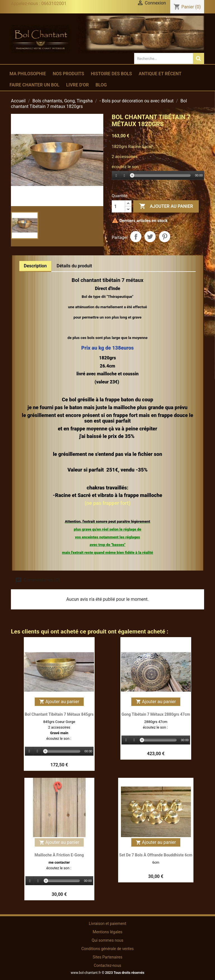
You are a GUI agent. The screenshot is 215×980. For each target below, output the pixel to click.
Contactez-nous (107, 965)
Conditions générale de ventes (107, 949)
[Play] (116, 175)
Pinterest (165, 237)
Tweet (150, 237)
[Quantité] (118, 206)
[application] (158, 176)
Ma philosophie (28, 74)
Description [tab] (35, 266)
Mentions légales (107, 932)
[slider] (161, 175)
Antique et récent (160, 74)
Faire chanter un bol (34, 85)
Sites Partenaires (107, 957)
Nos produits (68, 74)
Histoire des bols (111, 74)
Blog (101, 85)
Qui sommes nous (108, 940)
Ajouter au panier (166, 206)
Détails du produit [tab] (74, 266)
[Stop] (124, 175)
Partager (136, 237)
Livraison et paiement (107, 924)
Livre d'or (77, 85)
